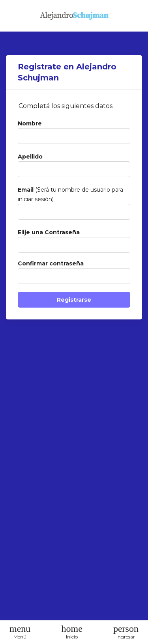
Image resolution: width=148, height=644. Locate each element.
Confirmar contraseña (51, 263)
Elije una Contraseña (49, 232)
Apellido (30, 157)
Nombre (30, 123)
